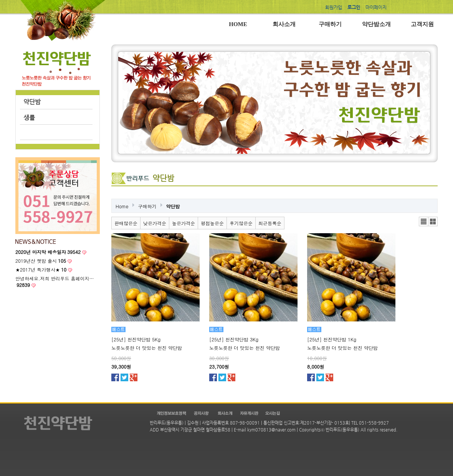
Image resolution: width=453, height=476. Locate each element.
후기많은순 (241, 223)
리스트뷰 (424, 222)
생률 (29, 118)
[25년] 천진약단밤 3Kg (234, 339)
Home (122, 206)
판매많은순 (126, 223)
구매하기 (147, 206)
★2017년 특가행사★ (41, 269)
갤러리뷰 (433, 222)
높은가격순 (184, 223)
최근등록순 (270, 223)
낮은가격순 (155, 223)
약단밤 (32, 102)
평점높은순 (212, 223)
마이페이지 (376, 7)
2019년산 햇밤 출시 (41, 261)
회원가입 (334, 7)
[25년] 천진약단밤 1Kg (332, 339)
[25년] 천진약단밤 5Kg (136, 339)
